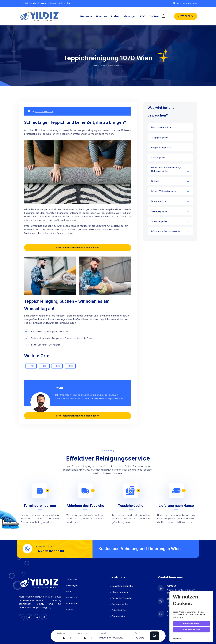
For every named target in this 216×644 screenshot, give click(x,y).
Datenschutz (72, 604)
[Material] (126, 638)
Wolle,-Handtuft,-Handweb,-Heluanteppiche (166, 169)
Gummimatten (118, 616)
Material (102, 633)
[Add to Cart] (155, 636)
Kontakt (154, 16)
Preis (137, 633)
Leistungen (129, 16)
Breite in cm (62, 633)
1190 (70, 366)
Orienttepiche (118, 610)
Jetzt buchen (186, 16)
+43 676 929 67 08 (189, 3)
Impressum (71, 598)
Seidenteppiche (159, 211)
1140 (57, 366)
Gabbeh (155, 181)
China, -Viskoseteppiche (164, 191)
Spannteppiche (159, 221)
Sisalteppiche (158, 157)
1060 (31, 366)
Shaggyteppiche (160, 137)
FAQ (143, 16)
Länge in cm (83, 633)
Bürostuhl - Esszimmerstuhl (166, 231)
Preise (115, 16)
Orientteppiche (159, 201)
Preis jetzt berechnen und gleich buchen (78, 248)
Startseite (86, 16)
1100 (44, 366)
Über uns (102, 16)
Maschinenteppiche (161, 127)
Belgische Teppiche (161, 147)
